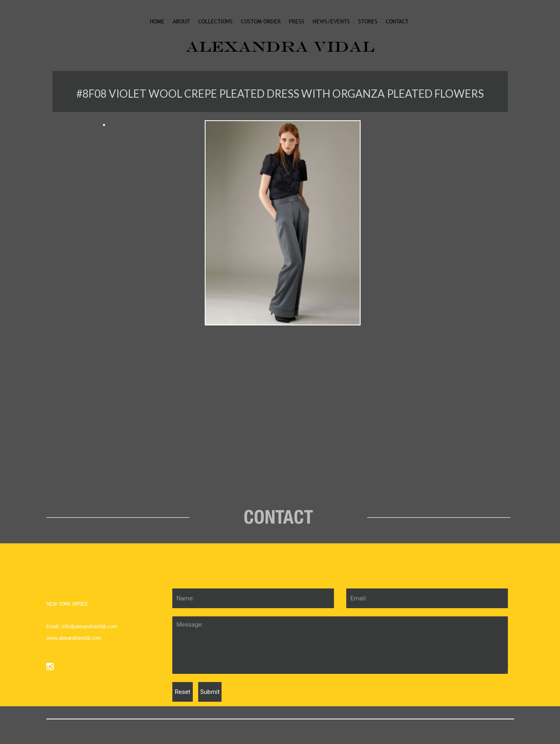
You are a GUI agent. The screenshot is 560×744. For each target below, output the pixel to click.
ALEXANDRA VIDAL (280, 46)
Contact (397, 21)
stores (368, 21)
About (181, 21)
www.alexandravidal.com (74, 638)
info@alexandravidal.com (88, 626)
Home (157, 21)
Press (297, 21)
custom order (261, 21)
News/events (331, 21)
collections (215, 21)
